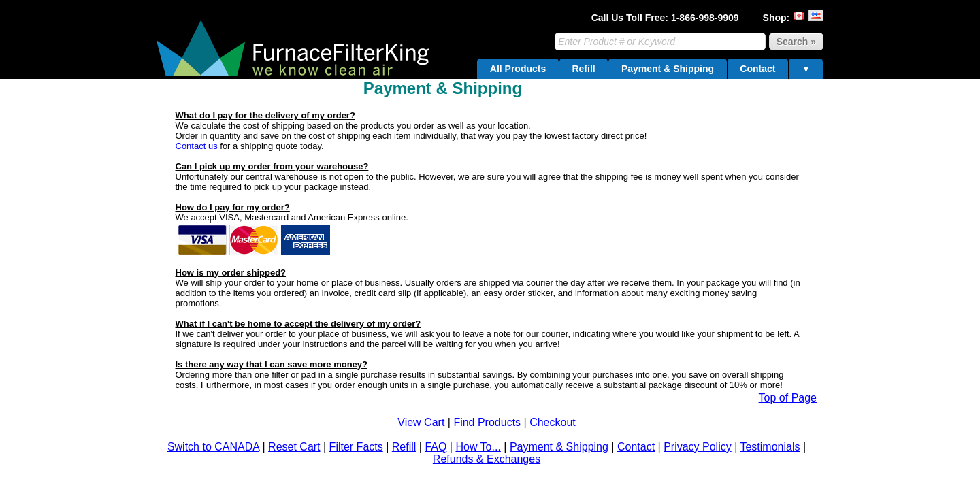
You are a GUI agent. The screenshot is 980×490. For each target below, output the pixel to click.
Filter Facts (356, 447)
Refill (583, 69)
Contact (757, 69)
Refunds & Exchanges (487, 459)
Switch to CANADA (213, 447)
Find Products (487, 422)
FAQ (436, 447)
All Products (518, 69)
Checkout (553, 422)
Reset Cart (294, 447)
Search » (796, 42)
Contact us (197, 146)
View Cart (421, 422)
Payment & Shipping (668, 69)
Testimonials (770, 447)
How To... (478, 447)
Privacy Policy (698, 447)
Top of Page (788, 398)
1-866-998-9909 (705, 18)
